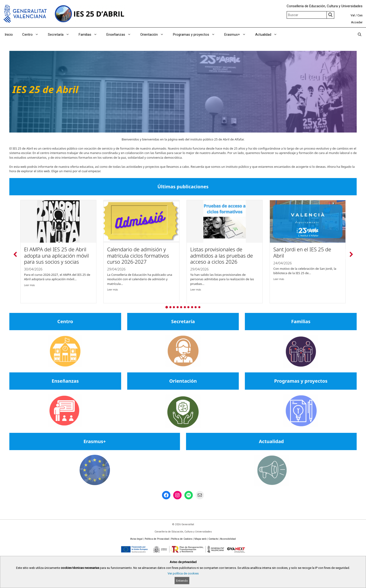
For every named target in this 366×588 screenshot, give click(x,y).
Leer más (29, 285)
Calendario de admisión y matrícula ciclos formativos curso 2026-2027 (138, 256)
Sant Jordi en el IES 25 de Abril (302, 252)
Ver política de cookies (183, 573)
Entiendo (182, 581)
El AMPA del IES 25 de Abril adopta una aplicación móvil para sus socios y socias (56, 256)
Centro (33, 35)
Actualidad (268, 35)
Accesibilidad (228, 539)
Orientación (154, 35)
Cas (360, 15)
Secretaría (61, 35)
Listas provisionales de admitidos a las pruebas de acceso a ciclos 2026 (222, 256)
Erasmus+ (237, 35)
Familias (90, 35)
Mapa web (200, 539)
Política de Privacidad (157, 539)
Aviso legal (136, 539)
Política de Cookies (182, 539)
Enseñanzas (121, 35)
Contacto (213, 539)
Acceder (357, 22)
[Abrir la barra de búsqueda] (360, 35)
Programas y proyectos (196, 35)
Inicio (9, 35)
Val (353, 15)
